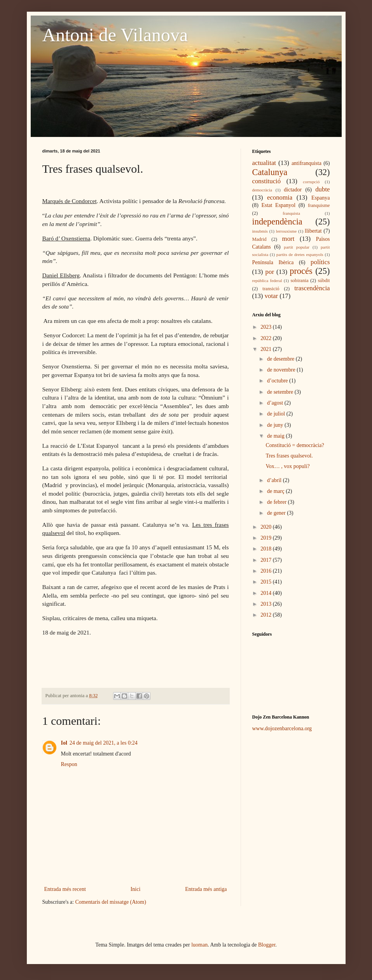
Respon (69, 764)
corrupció (311, 182)
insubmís (260, 231)
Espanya (320, 198)
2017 (267, 560)
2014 (267, 593)
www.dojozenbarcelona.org (282, 728)
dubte (322, 189)
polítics (320, 262)
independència (277, 222)
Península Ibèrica (273, 262)
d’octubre (278, 381)
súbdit (324, 281)
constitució (267, 181)
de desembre (281, 359)
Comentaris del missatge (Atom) (110, 902)
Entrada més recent (65, 889)
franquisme (319, 205)
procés (301, 271)
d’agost (276, 403)
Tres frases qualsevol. (289, 456)
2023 (267, 327)
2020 (267, 527)
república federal (267, 281)
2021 (267, 349)
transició (271, 289)
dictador (293, 190)
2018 (267, 549)
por (270, 272)
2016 (267, 571)
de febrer (278, 502)
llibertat (313, 231)
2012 (267, 615)
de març (276, 491)
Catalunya (270, 172)
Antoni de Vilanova (115, 35)
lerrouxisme (286, 231)
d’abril (275, 480)
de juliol (277, 414)
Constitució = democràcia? (295, 445)
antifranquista (307, 163)
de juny (276, 425)
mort (288, 239)
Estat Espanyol (278, 205)
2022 (267, 338)
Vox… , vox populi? (287, 466)
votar (271, 296)
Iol (64, 743)
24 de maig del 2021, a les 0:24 (104, 743)
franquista (291, 213)
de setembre (281, 392)
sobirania (299, 281)
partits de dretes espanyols (300, 254)
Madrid (259, 239)
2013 (267, 604)
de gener (277, 513)
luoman (199, 945)
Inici (136, 889)
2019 (267, 538)
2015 (267, 582)
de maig (276, 436)
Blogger (267, 945)
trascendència (312, 288)
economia (280, 197)
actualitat (264, 163)
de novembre (282, 370)
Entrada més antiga (206, 889)
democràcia (262, 190)
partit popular (297, 247)
